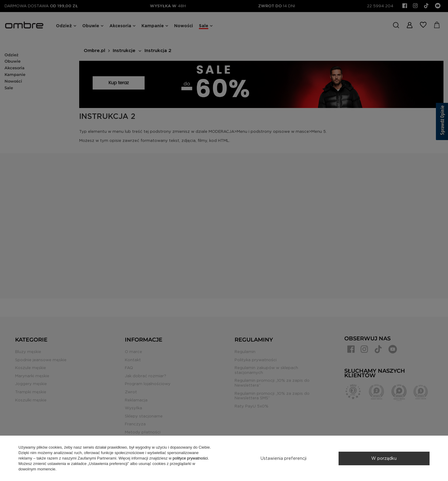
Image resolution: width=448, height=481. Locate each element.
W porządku (384, 458)
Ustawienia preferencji (284, 458)
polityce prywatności (190, 458)
